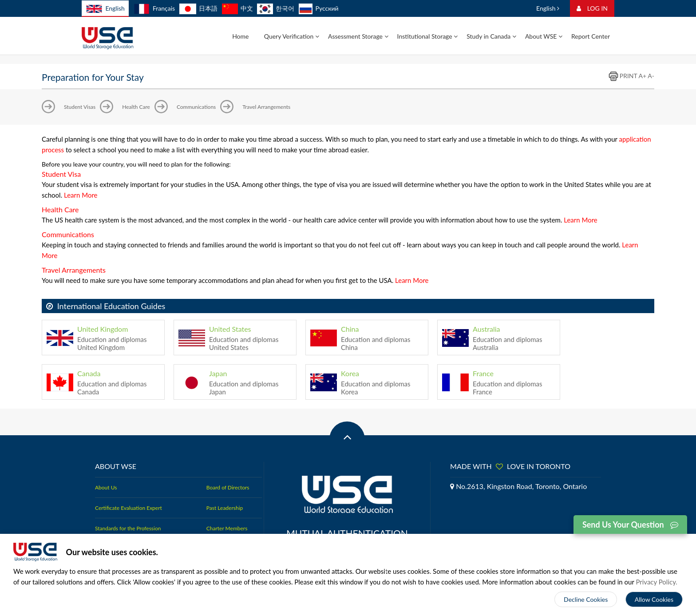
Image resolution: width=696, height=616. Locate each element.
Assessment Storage (358, 36)
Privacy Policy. (656, 582)
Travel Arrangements (266, 107)
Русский (319, 8)
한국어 (276, 8)
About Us (106, 487)
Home (240, 36)
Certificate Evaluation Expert (129, 508)
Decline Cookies (586, 599)
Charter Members (227, 528)
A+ (642, 76)
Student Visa (61, 174)
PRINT (623, 76)
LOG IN (592, 8)
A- (651, 76)
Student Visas (80, 107)
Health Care (136, 107)
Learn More (81, 195)
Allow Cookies (654, 599)
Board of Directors (228, 487)
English (105, 9)
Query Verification (292, 36)
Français (154, 8)
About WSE (544, 36)
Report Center (591, 36)
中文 (237, 8)
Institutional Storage (428, 36)
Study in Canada (491, 36)
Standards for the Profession (128, 528)
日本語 (198, 8)
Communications (196, 107)
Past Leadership (225, 508)
